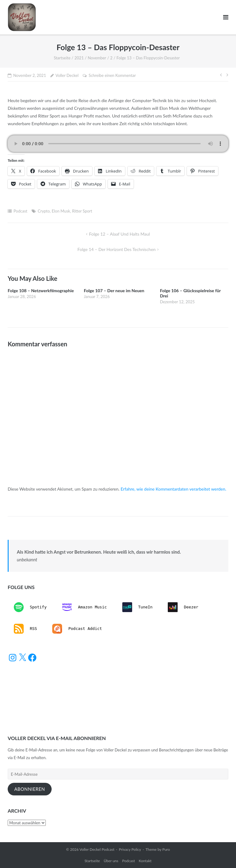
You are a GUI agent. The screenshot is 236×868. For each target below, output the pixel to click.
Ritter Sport (82, 211)
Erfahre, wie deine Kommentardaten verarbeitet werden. (173, 489)
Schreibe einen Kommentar (112, 75)
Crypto (44, 211)
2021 (79, 58)
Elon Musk (61, 211)
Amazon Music (85, 607)
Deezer (183, 607)
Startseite (62, 58)
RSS (25, 629)
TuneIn (138, 607)
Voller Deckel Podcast (97, 849)
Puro (166, 849)
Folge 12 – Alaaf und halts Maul (120, 234)
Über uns (111, 861)
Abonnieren (29, 789)
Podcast (20, 211)
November (97, 58)
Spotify (30, 607)
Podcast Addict (77, 629)
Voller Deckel (67, 75)
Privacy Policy (130, 849)
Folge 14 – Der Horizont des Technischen (116, 249)
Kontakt (145, 861)
